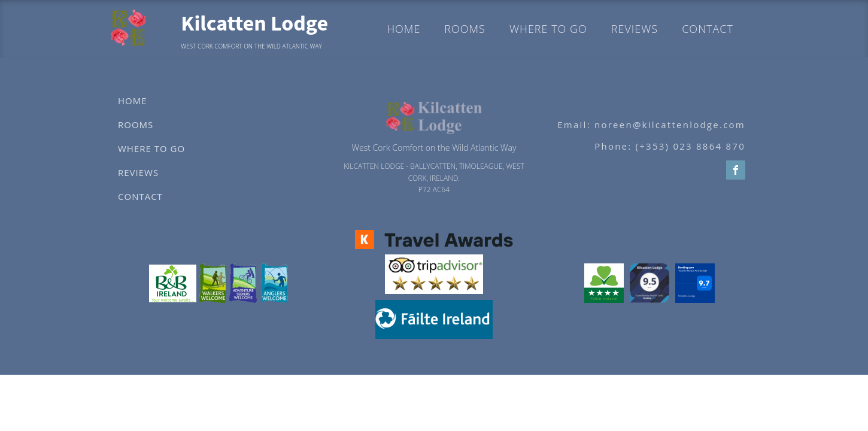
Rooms (465, 29)
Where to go (548, 29)
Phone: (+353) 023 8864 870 (670, 146)
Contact (708, 29)
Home (403, 29)
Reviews (635, 29)
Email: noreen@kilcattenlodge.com (651, 125)
